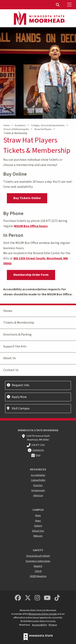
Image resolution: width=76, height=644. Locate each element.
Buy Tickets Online (27, 198)
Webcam (38, 536)
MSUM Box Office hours (31, 226)
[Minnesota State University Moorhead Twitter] (28, 598)
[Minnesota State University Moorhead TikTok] (57, 598)
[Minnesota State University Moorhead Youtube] (47, 598)
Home (6, 125)
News (38, 521)
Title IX (38, 571)
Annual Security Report (38, 556)
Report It (38, 566)
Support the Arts (15, 346)
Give (38, 455)
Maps (38, 516)
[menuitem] (58, 5)
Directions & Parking (17, 335)
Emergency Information (38, 561)
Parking (38, 526)
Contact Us (11, 370)
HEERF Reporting (38, 576)
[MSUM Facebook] (18, 598)
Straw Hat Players (43, 129)
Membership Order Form (31, 275)
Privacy (53, 625)
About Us (10, 358)
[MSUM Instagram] (37, 598)
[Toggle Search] (58, 5)
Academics (20, 125)
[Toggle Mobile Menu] (70, 5)
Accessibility (40, 625)
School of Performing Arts (16, 129)
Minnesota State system (43, 614)
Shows (8, 311)
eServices (38, 496)
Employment (38, 490)
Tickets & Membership (19, 323)
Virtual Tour (38, 531)
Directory (38, 485)
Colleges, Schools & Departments (48, 125)
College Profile (38, 480)
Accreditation (38, 475)
